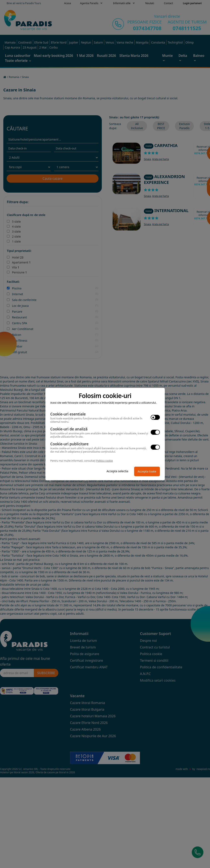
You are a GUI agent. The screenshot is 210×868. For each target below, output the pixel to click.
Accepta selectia (117, 471)
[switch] (155, 417)
